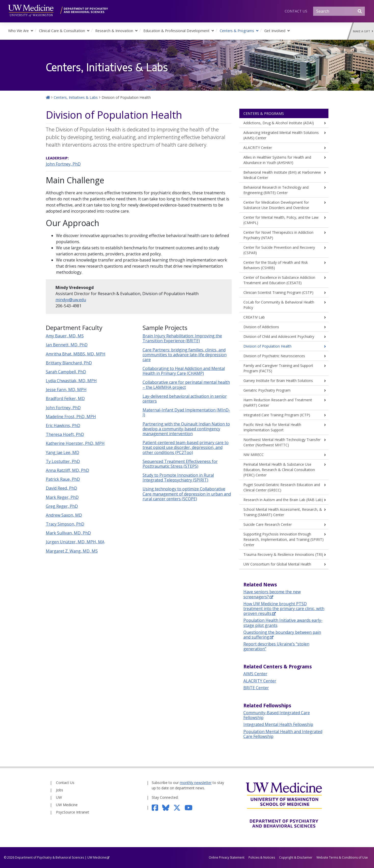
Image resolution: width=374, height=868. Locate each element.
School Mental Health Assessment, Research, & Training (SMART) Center (283, 512)
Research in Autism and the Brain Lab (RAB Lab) (283, 500)
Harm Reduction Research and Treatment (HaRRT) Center (278, 403)
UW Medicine (67, 805)
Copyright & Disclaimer (296, 857)
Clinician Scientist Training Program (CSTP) (278, 292)
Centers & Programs (237, 31)
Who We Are (18, 31)
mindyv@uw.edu (71, 300)
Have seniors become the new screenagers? (272, 594)
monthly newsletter (196, 783)
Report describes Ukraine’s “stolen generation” (276, 646)
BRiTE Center (256, 688)
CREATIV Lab (254, 317)
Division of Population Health (267, 346)
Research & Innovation (114, 31)
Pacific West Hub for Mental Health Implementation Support (272, 427)
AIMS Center (255, 674)
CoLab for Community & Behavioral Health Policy (279, 305)
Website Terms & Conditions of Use (342, 857)
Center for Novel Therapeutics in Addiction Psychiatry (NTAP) (278, 235)
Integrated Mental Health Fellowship (278, 724)
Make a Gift (363, 31)
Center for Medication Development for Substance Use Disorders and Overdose (276, 205)
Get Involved (275, 31)
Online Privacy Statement (227, 857)
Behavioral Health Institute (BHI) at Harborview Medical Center (282, 175)
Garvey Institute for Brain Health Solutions (278, 381)
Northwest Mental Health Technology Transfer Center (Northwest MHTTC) (282, 442)
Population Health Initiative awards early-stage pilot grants (283, 623)
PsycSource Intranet (73, 812)
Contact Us (296, 11)
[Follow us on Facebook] (157, 807)
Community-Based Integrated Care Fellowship (277, 715)
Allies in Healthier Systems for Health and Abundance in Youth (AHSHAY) (277, 160)
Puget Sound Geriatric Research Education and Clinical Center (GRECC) (282, 487)
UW (59, 797)
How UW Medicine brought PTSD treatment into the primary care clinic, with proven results (284, 609)
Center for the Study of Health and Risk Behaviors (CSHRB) (276, 265)
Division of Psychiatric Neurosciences (274, 356)
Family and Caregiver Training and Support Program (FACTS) (278, 368)
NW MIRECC (254, 455)
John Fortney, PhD (63, 164)
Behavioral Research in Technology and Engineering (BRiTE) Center (276, 190)
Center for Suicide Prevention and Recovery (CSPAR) (279, 250)
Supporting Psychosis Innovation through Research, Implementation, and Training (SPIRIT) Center (283, 539)
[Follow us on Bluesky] (168, 807)
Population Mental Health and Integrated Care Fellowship (283, 734)
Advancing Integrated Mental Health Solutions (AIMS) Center (281, 135)
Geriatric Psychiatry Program (267, 390)
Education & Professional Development (176, 31)
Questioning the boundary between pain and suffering (282, 635)
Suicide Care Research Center (268, 524)
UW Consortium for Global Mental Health (277, 564)
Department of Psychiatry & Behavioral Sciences (50, 857)
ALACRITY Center (258, 148)
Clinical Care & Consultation (62, 31)
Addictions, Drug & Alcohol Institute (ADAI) (279, 123)
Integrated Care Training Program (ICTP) (277, 415)
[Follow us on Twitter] (179, 807)
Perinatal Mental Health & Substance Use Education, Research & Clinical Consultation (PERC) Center (279, 470)
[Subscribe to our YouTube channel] (191, 807)
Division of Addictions (261, 327)
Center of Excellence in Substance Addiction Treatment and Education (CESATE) (279, 280)
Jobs (60, 790)
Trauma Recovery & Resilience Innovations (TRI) (283, 554)
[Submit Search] (360, 11)
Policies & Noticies (262, 857)
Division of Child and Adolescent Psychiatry (279, 336)
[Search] (339, 11)
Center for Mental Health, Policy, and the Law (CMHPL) (281, 220)
